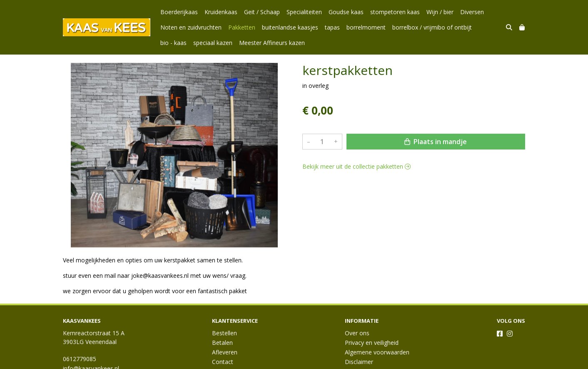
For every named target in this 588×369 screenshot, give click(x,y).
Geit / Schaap (262, 12)
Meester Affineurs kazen (272, 43)
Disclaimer (359, 362)
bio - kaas (173, 43)
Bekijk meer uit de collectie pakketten (356, 166)
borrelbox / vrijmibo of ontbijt (432, 27)
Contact (223, 362)
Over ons (357, 333)
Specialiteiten (304, 12)
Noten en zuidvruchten (191, 27)
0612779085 (80, 359)
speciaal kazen (213, 43)
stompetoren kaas (395, 12)
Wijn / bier (440, 12)
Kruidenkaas (221, 12)
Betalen (222, 343)
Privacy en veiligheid (372, 343)
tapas (332, 27)
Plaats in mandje (436, 142)
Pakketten (242, 27)
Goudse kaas (346, 12)
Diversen (472, 12)
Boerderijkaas (179, 12)
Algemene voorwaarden (377, 352)
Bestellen (224, 333)
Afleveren (225, 352)
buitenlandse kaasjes (290, 27)
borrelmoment (366, 27)
